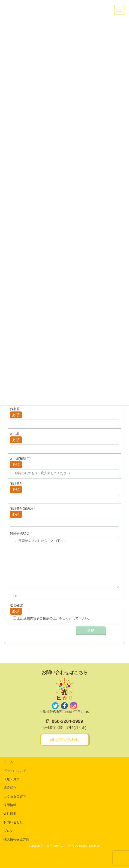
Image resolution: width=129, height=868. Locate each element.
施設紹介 (10, 788)
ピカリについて (15, 771)
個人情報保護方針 (16, 839)
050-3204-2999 (64, 721)
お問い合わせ (64, 740)
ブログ (8, 831)
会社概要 (10, 813)
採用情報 (10, 805)
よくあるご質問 (15, 796)
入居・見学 (12, 779)
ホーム (8, 762)
